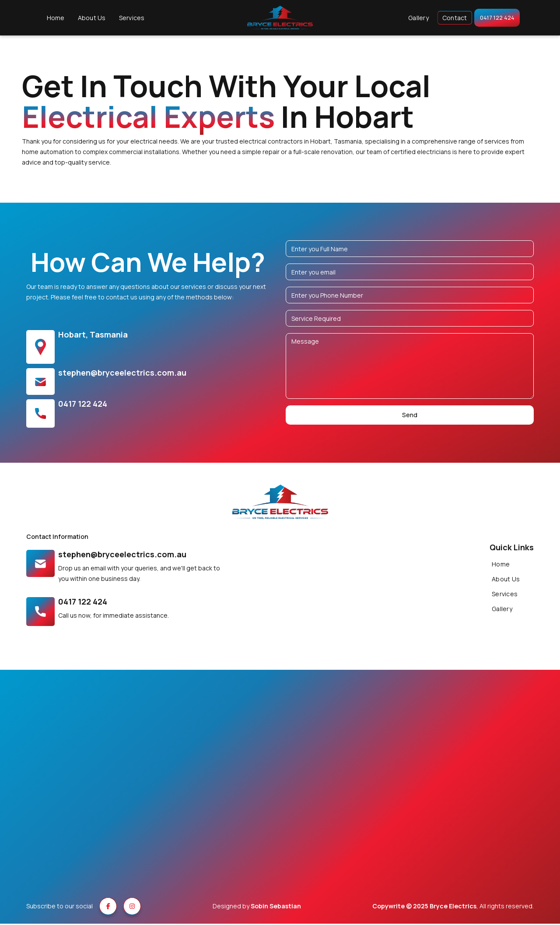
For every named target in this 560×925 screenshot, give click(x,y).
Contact (450, 18)
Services (127, 18)
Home (51, 18)
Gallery (414, 18)
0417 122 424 (497, 18)
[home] (280, 19)
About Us (87, 18)
